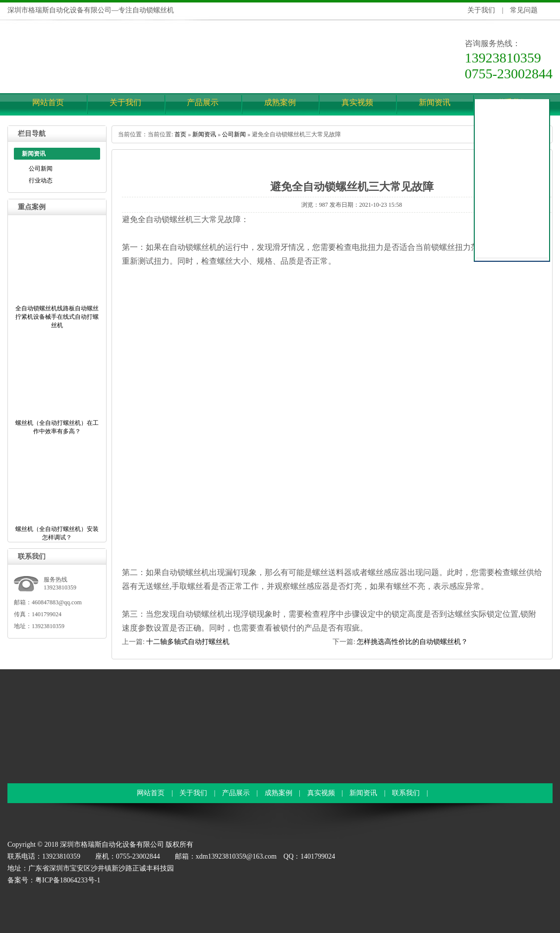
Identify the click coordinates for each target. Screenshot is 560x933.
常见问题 (524, 10)
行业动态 (41, 180)
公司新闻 (41, 169)
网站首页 (48, 102)
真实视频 (357, 102)
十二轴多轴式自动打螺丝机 (188, 642)
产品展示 (203, 102)
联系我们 (406, 793)
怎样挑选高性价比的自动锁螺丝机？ (412, 642)
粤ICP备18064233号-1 (68, 880)
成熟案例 (280, 102)
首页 (180, 134)
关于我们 (481, 10)
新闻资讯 (435, 102)
